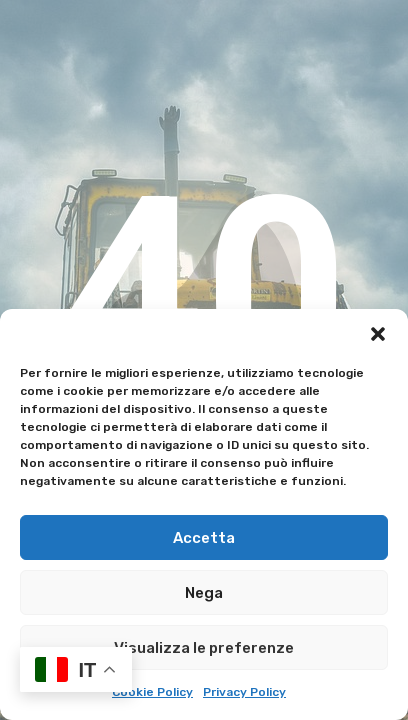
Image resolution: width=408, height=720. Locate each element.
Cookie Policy (152, 692)
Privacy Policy (244, 692)
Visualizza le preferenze (204, 648)
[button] (378, 334)
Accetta (204, 538)
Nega (204, 593)
